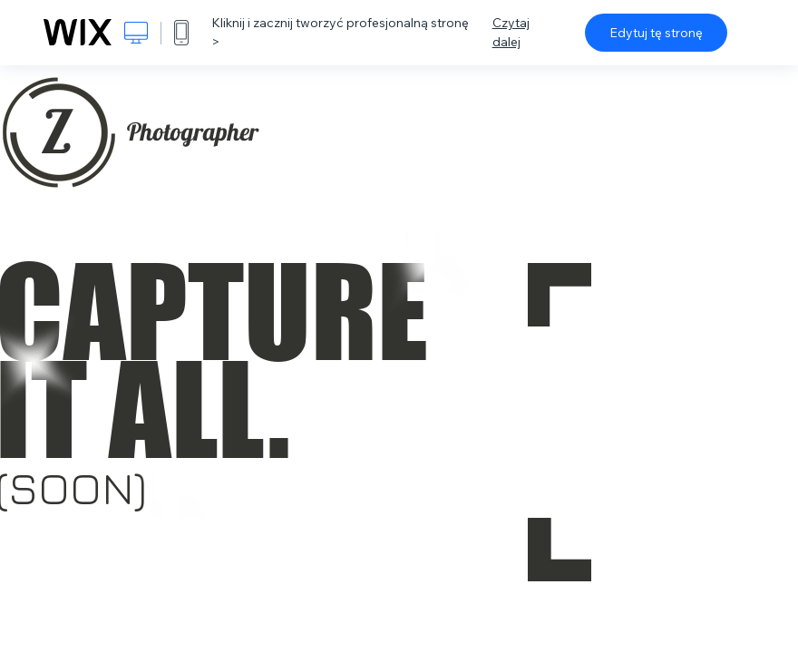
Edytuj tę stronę (656, 33)
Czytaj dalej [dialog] (511, 32)
